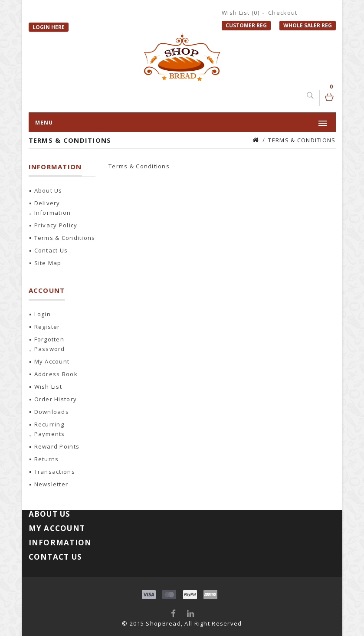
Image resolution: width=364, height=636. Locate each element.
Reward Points (57, 446)
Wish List (48, 387)
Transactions (55, 472)
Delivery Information (53, 208)
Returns (47, 459)
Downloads (52, 412)
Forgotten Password (50, 344)
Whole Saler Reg (308, 25)
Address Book (56, 374)
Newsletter (51, 484)
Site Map (48, 263)
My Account (52, 361)
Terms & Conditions (302, 140)
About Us (48, 190)
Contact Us (51, 250)
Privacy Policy (56, 225)
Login (43, 314)
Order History (56, 399)
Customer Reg (246, 25)
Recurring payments (50, 429)
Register (47, 327)
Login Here (49, 27)
